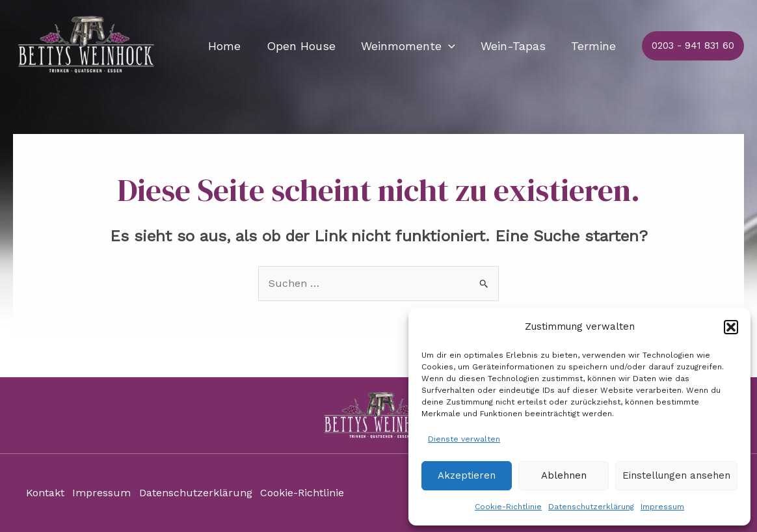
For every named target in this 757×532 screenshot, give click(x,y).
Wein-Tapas (516, 46)
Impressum (662, 507)
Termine (595, 46)
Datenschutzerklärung (591, 507)
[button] (731, 327)
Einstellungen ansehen (676, 475)
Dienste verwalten (464, 439)
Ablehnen (564, 475)
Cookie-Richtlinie (508, 507)
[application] (454, 46)
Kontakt (45, 493)
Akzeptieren (467, 475)
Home (234, 46)
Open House (308, 46)
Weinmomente (413, 46)
